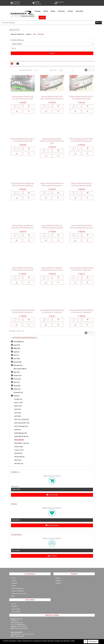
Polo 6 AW (40, 34)
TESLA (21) (17, 389)
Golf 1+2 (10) (18, 403)
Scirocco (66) (18, 447)
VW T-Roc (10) (19, 464)
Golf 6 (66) (18, 416)
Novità (46, 11)
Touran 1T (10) (19, 450)
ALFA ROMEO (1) (19, 342)
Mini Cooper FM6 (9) (20, 369)
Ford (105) (17, 359)
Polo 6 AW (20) (19, 440)
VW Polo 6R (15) (19, 457)
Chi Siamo (61, 11)
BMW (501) (17, 348)
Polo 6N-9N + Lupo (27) (22, 443)
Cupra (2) (16, 352)
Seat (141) (17, 382)
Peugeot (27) (18, 376)
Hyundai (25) (17, 362)
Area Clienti (79, 11)
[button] (52, 53)
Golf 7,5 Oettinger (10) (21, 426)
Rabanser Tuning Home (17, 34)
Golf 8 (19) (18, 430)
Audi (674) (17, 345)
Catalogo (38, 11)
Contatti (70, 11)
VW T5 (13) (18, 460)
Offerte (53, 11)
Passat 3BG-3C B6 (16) (21, 436)
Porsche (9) (17, 379)
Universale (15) (18, 392)
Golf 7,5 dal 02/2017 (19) (22, 423)
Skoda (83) (17, 386)
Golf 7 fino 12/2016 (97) (22, 420)
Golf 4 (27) (18, 409)
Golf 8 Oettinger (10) (21, 433)
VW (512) (16, 396)
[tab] (12, 64)
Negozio (29, 34)
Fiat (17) (16, 355)
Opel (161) (17, 372)
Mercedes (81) (18, 365)
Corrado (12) (18, 399)
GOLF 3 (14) (18, 406)
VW (34, 34)
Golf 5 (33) (18, 413)
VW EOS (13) (18, 453)
